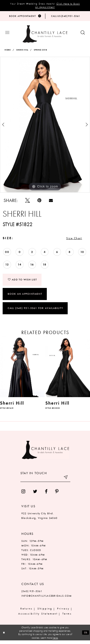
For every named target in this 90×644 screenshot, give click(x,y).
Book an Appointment (25, 297)
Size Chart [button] (73, 240)
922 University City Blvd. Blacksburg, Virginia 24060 (39, 519)
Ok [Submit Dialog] (85, 636)
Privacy (63, 612)
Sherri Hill (22, 51)
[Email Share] (51, 201)
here (55, 641)
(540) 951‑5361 (32, 595)
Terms (67, 617)
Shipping (45, 612)
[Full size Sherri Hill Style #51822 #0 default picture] (45, 126)
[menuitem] (23, 495)
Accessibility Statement (38, 617)
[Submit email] (66, 482)
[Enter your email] (45, 482)
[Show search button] (83, 34)
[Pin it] (39, 202)
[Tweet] (27, 202)
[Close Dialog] (4, 636)
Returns (27, 612)
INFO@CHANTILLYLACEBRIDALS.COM (47, 599)
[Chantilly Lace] (45, 35)
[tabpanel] (45, 126)
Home (8, 51)
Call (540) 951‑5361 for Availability (35, 312)
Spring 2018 (40, 51)
